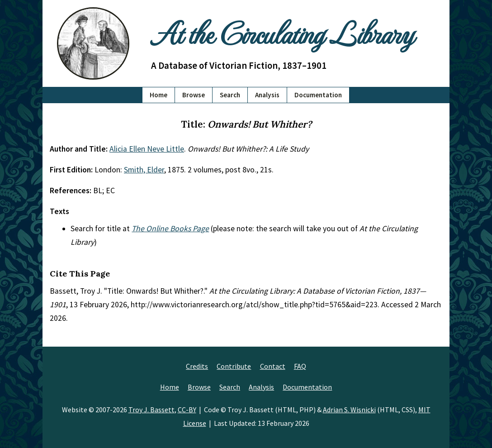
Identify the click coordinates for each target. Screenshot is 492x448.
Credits (197, 366)
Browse (194, 95)
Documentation (318, 95)
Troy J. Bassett (151, 410)
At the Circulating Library (282, 32)
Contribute (234, 366)
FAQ (300, 366)
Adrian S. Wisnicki (349, 410)
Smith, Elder (144, 170)
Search (230, 95)
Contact (273, 366)
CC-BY (187, 410)
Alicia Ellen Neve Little (147, 149)
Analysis (267, 95)
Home (158, 95)
